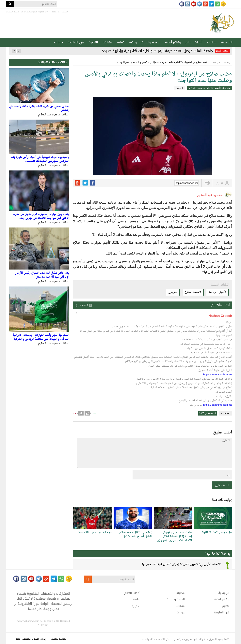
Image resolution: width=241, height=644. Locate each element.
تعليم (120, 42)
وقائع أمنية (173, 42)
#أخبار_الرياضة (217, 292)
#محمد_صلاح (193, 292)
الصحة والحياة (151, 42)
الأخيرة (93, 42)
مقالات (107, 42)
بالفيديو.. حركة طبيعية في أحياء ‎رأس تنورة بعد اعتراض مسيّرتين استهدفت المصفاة (40, 159)
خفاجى (54, 639)
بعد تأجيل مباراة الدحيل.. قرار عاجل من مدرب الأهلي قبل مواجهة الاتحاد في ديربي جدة (41, 216)
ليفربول (173, 292)
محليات (212, 42)
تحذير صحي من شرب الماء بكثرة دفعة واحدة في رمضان (39, 108)
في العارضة (76, 42)
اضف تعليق (82, 305)
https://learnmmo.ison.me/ (217, 375)
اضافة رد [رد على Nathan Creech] (226, 413)
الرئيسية (227, 42)
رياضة (133, 42)
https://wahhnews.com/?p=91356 (187, 183)
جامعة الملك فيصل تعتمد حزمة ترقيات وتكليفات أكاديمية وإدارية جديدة (157, 51)
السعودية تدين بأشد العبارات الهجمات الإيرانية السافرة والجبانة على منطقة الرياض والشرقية (41, 337)
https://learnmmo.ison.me (218, 405)
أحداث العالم (194, 42)
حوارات (59, 42)
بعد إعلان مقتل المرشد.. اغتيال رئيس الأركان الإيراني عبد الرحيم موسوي (42, 275)
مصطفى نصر (24, 639)
